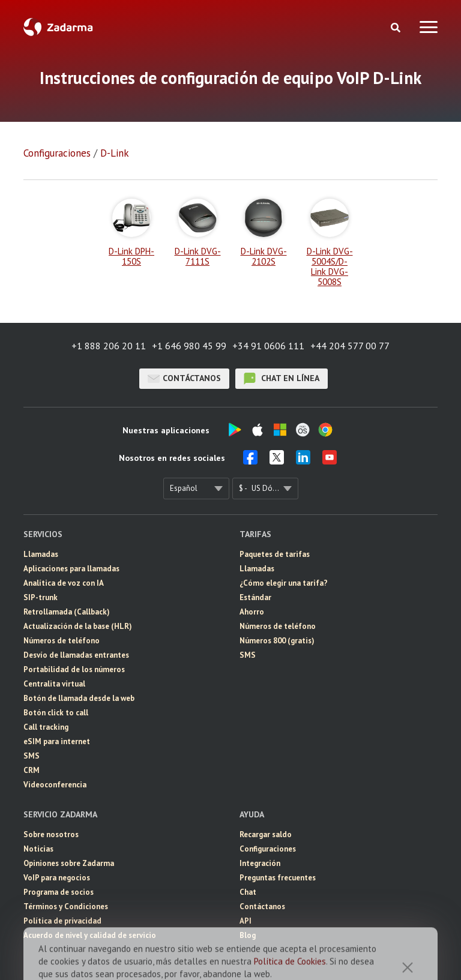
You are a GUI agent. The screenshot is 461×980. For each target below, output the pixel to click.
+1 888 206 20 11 (109, 346)
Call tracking (46, 727)
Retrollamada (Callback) (67, 612)
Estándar (255, 597)
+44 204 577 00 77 (350, 346)
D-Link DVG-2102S (264, 233)
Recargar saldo (266, 834)
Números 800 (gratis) (277, 641)
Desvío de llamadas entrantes (76, 655)
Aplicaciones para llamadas (71, 569)
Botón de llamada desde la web (79, 698)
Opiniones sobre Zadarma (69, 863)
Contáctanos (184, 379)
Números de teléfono (62, 641)
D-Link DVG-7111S (198, 233)
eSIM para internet (57, 741)
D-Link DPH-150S (131, 233)
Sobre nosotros (51, 834)
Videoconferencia (55, 785)
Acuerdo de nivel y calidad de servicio (90, 935)
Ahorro (252, 612)
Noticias (38, 849)
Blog (248, 935)
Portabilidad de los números (74, 669)
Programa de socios (59, 892)
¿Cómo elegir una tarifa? (284, 583)
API (246, 921)
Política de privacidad (62, 921)
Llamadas (41, 554)
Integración (260, 863)
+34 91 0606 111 (268, 346)
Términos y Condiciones (66, 906)
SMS (32, 756)
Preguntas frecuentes (278, 878)
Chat (248, 892)
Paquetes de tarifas (275, 554)
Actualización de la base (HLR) (78, 626)
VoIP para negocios (57, 878)
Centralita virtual (54, 684)
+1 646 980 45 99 (189, 346)
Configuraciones (57, 153)
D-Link (115, 153)
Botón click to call (56, 713)
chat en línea (282, 379)
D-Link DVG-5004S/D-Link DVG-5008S (330, 243)
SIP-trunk (41, 597)
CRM (32, 770)
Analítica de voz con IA (64, 583)
